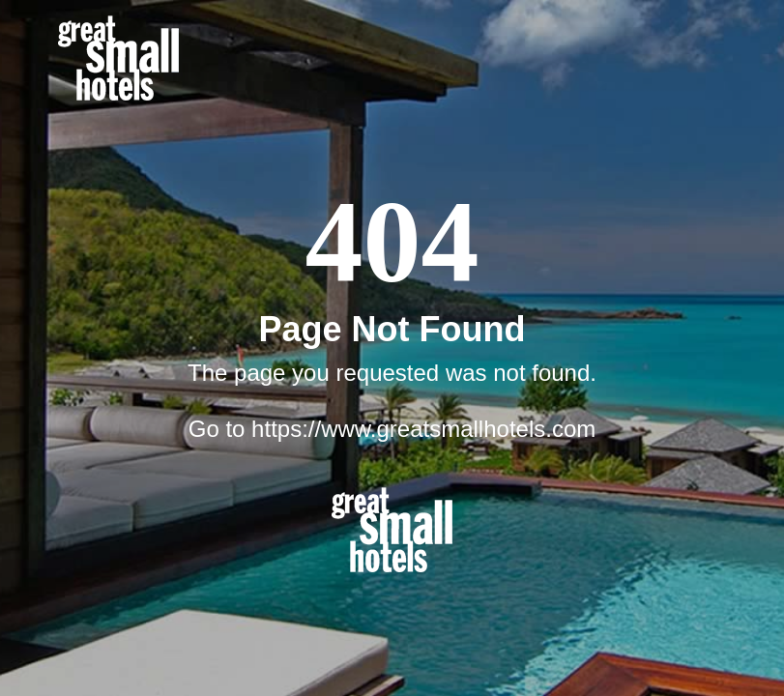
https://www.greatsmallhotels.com (423, 429)
